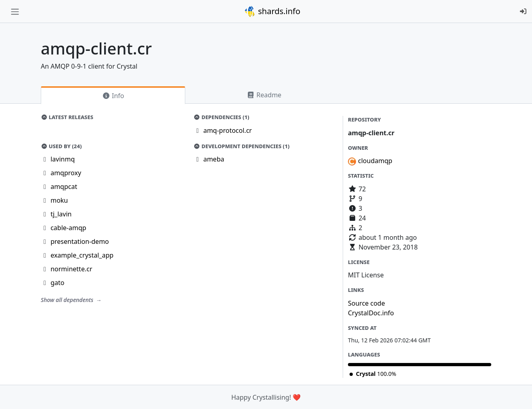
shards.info (272, 11)
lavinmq (63, 159)
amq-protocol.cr (228, 130)
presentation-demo (80, 241)
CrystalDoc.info (371, 313)
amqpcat (64, 187)
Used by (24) (61, 146)
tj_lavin (61, 214)
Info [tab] (113, 96)
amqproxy (66, 173)
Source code (367, 303)
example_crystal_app (82, 255)
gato (57, 283)
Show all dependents (68, 300)
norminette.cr (71, 269)
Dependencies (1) (222, 117)
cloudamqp (375, 161)
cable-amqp (68, 228)
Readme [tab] (264, 95)
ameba (214, 159)
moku (59, 200)
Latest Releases (67, 117)
